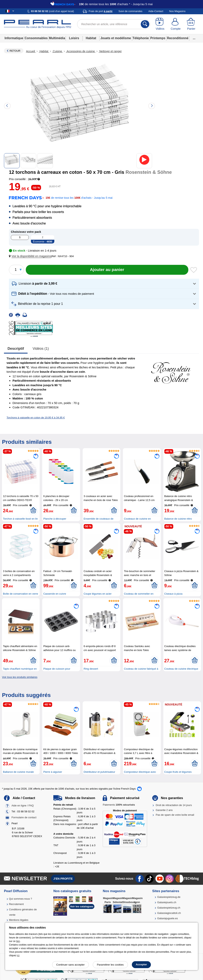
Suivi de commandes (130, 11)
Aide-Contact (156, 11)
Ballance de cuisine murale (18, 772)
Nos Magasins (177, 11)
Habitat (91, 38)
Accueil (31, 51)
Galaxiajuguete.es (168, 918)
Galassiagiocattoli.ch (169, 913)
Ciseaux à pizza (173, 594)
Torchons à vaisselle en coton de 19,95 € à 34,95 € (36, 418)
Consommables (36, 38)
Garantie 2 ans (164, 810)
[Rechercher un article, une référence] (114, 24)
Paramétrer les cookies (110, 965)
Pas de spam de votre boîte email (175, 815)
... (194, 38)
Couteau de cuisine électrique (181, 669)
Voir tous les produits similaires (20, 677)
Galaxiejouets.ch (167, 902)
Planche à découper (55, 519)
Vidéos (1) (41, 349)
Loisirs (74, 38)
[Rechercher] (145, 24)
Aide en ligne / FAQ (23, 806)
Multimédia (57, 38)
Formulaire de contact (24, 818)
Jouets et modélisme (116, 38)
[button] (31, 256)
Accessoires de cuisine (81, 51)
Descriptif (16, 349)
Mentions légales (19, 920)
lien (18, 941)
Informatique (14, 38)
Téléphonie (141, 38)
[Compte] (176, 24)
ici (18, 955)
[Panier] (191, 24)
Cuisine (57, 51)
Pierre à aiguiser (53, 772)
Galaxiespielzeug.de (169, 897)
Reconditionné (178, 38)
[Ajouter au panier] (107, 270)
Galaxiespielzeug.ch (169, 908)
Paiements (119, 805)
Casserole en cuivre (55, 594)
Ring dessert (91, 669)
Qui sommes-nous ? (20, 899)
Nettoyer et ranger (110, 51)
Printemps (158, 38)
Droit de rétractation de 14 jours (174, 805)
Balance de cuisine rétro (178, 519)
